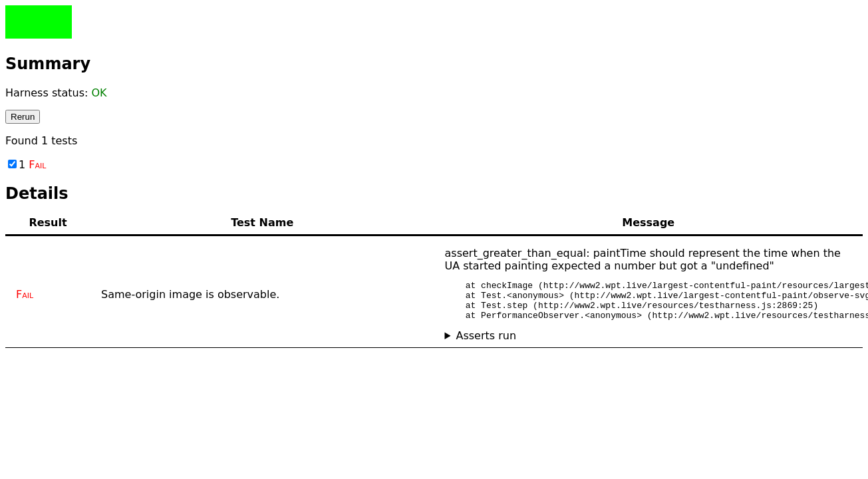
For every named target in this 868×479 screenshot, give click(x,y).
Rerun (23, 117)
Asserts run (486, 344)
